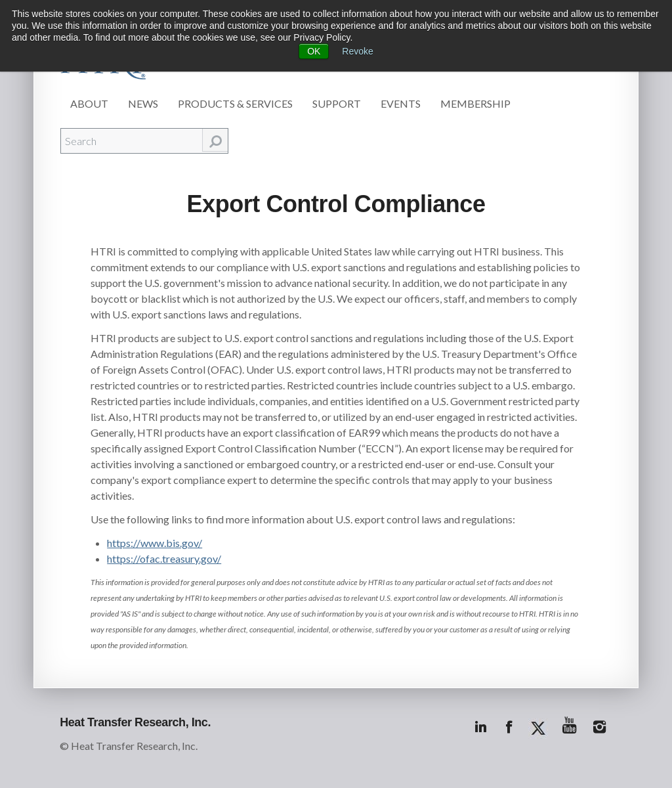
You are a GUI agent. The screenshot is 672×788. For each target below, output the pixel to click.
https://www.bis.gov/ (155, 543)
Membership (475, 103)
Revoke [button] (357, 51)
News (143, 103)
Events (401, 103)
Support (337, 103)
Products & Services (235, 103)
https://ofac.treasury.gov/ (164, 558)
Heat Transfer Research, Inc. (135, 722)
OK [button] (314, 51)
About (89, 103)
